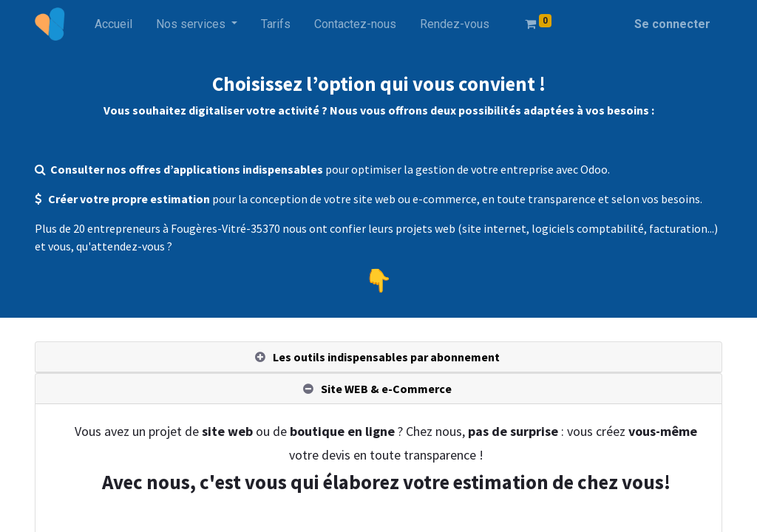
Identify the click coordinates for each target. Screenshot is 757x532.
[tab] (378, 357)
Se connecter (672, 24)
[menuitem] (113, 24)
